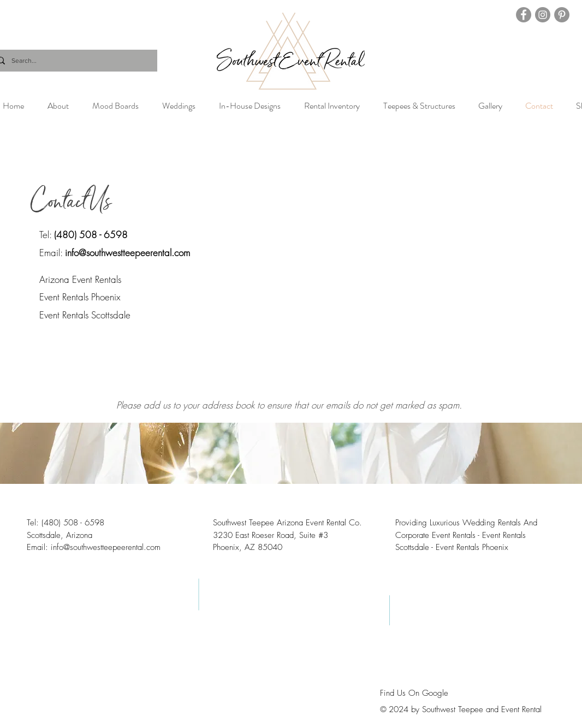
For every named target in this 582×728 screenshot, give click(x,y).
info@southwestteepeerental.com (127, 253)
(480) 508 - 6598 (91, 235)
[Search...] (73, 61)
